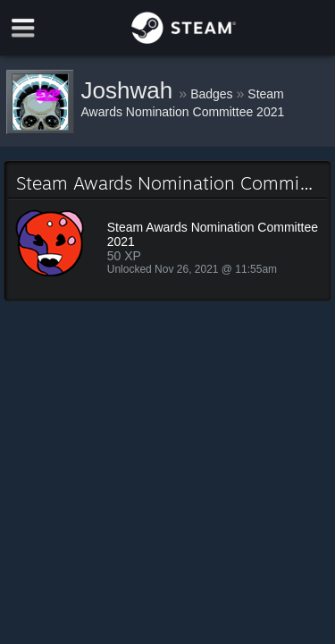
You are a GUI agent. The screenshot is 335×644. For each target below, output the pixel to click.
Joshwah (130, 90)
